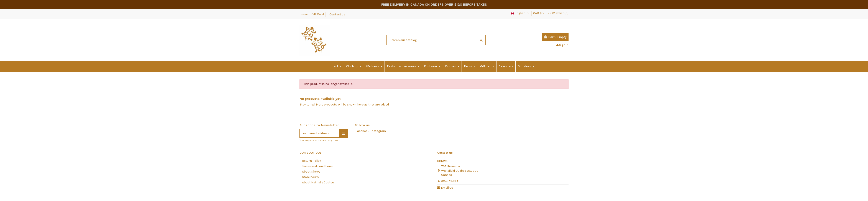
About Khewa (311, 172)
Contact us (337, 14)
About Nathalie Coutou (318, 182)
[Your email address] (319, 133)
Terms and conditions (317, 166)
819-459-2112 (450, 181)
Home (304, 14)
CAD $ (539, 13)
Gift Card (318, 14)
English (520, 13)
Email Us (447, 188)
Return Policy (312, 161)
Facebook (362, 131)
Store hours (310, 177)
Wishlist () (558, 13)
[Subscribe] (344, 133)
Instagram (378, 131)
